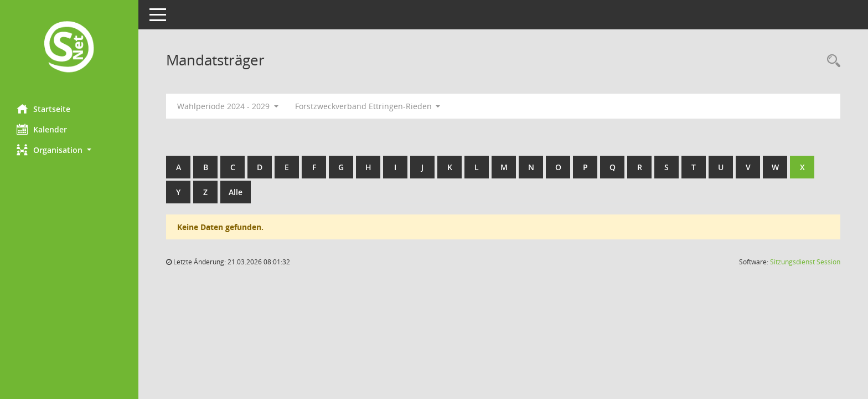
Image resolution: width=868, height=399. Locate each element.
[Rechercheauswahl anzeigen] (831, 61)
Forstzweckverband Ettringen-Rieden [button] (368, 106)
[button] (69, 150)
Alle (236, 192)
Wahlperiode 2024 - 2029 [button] (228, 106)
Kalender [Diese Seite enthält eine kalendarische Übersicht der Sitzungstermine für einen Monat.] (42, 129)
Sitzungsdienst (805, 262)
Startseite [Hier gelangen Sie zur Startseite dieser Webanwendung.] (43, 109)
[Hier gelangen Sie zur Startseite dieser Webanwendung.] (69, 48)
